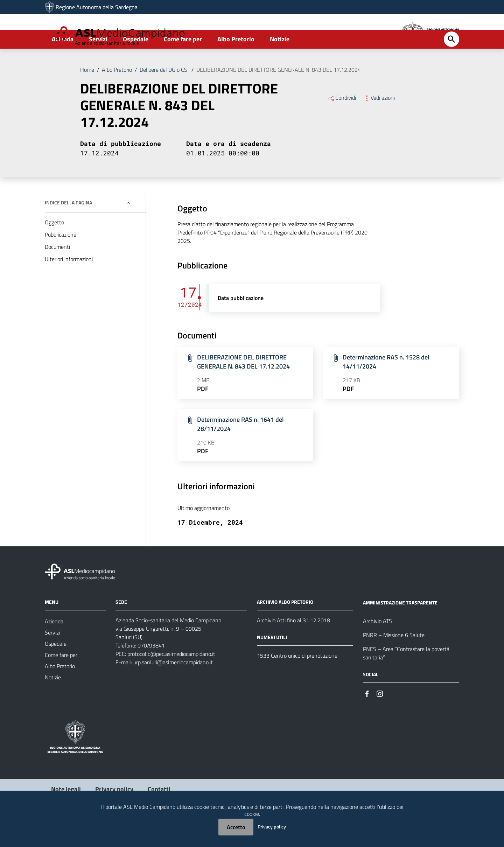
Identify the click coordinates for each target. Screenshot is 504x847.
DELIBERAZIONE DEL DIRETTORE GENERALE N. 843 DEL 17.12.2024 (279, 96)
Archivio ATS (377, 647)
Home (87, 96)
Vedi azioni (379, 124)
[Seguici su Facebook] (367, 719)
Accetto (236, 827)
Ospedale (136, 65)
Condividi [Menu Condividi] (342, 124)
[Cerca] (451, 65)
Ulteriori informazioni (69, 285)
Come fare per (183, 65)
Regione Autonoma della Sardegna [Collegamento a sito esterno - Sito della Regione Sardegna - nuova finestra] (97, 7)
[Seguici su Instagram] (380, 719)
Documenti (57, 273)
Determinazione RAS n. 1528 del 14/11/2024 (386, 388)
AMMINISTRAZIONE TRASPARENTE (400, 629)
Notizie (280, 65)
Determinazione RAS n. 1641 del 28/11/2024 (240, 451)
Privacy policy (272, 827)
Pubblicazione (61, 261)
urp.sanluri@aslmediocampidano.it (173, 689)
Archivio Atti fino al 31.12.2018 (293, 647)
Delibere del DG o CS (164, 96)
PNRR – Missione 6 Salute (394, 661)
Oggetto (54, 248)
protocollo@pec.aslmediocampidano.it (171, 680)
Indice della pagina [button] (68, 229)
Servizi (98, 65)
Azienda (63, 65)
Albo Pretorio (236, 65)
